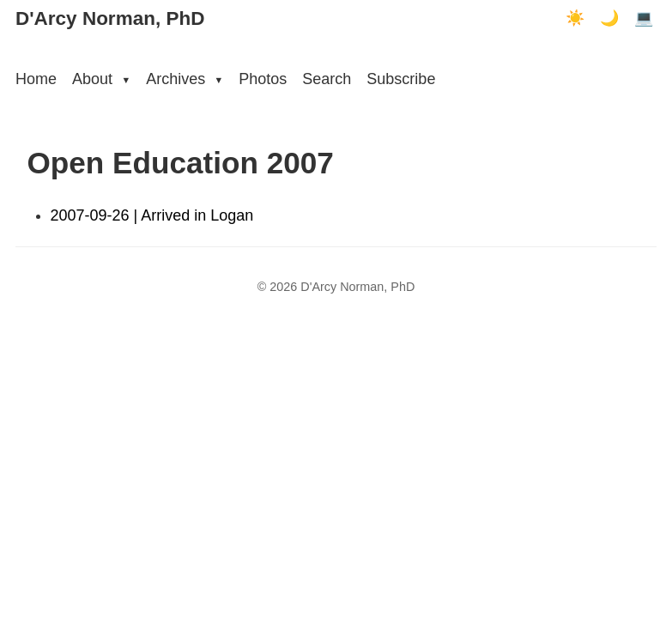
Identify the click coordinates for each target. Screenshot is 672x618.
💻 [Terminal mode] (644, 18)
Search (327, 79)
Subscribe (401, 79)
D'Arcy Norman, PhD (110, 18)
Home (36, 79)
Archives (185, 79)
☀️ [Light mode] (575, 18)
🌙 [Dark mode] (609, 18)
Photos (263, 79)
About (101, 79)
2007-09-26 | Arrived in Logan (152, 215)
